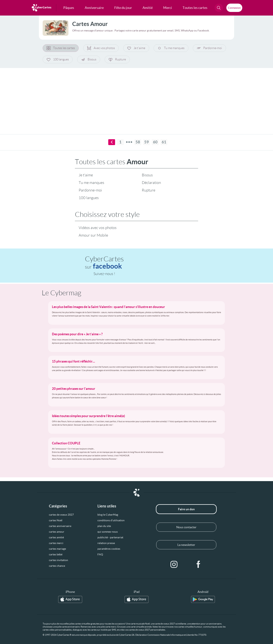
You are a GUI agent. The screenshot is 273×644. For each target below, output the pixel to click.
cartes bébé (56, 554)
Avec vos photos (101, 48)
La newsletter (186, 545)
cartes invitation (58, 560)
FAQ (100, 554)
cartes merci (56, 543)
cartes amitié (56, 537)
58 (138, 142)
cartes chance (57, 566)
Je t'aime (137, 48)
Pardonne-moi (210, 48)
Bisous (89, 59)
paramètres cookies (109, 549)
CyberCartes (104, 263)
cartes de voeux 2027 (61, 515)
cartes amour (57, 532)
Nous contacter (186, 527)
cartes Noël (56, 520)
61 (164, 142)
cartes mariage (57, 549)
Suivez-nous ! (104, 274)
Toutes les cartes (61, 48)
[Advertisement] (136, 99)
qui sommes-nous (108, 532)
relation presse (106, 543)
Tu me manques (172, 48)
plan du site (104, 526)
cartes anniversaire (60, 526)
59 (147, 142)
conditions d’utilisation (111, 520)
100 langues (58, 59)
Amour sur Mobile (93, 235)
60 (155, 142)
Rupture (118, 59)
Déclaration (151, 183)
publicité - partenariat (110, 537)
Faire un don (186, 509)
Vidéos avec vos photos (98, 228)
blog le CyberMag (108, 515)
